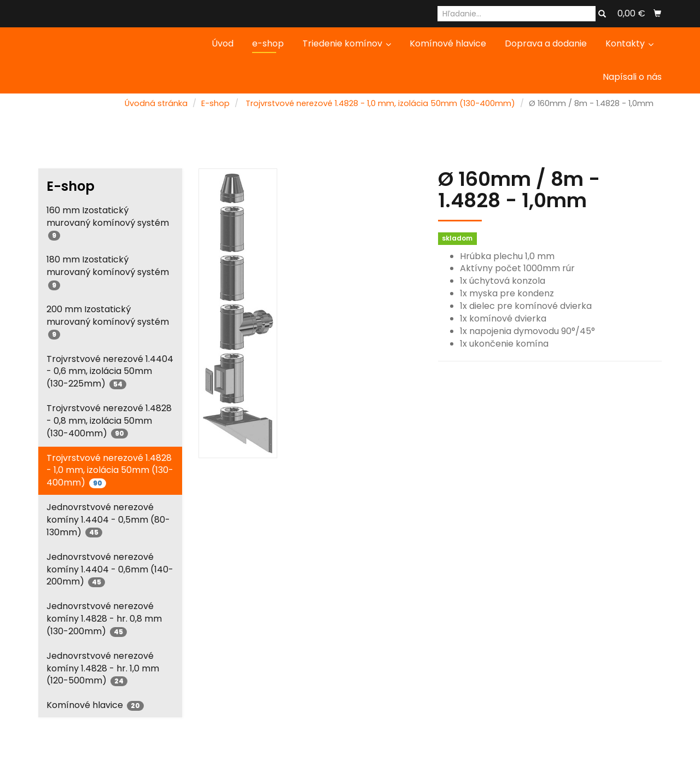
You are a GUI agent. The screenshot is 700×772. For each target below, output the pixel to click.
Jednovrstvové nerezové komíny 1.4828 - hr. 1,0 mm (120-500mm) (103, 668)
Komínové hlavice (448, 43)
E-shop (215, 103)
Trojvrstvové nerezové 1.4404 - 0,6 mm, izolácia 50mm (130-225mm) (110, 372)
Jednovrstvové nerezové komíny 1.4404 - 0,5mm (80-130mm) (108, 520)
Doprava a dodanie (546, 43)
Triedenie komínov (347, 43)
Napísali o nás (632, 77)
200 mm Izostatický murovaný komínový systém (108, 321)
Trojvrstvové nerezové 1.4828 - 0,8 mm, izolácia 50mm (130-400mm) (109, 421)
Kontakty (629, 43)
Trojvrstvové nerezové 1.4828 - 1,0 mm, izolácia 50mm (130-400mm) (380, 103)
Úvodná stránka (156, 103)
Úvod (223, 43)
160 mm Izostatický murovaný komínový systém (108, 222)
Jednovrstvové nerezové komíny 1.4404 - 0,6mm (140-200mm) (110, 569)
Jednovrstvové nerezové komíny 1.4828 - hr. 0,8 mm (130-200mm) (104, 619)
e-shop (268, 43)
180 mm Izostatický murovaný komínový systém (108, 271)
